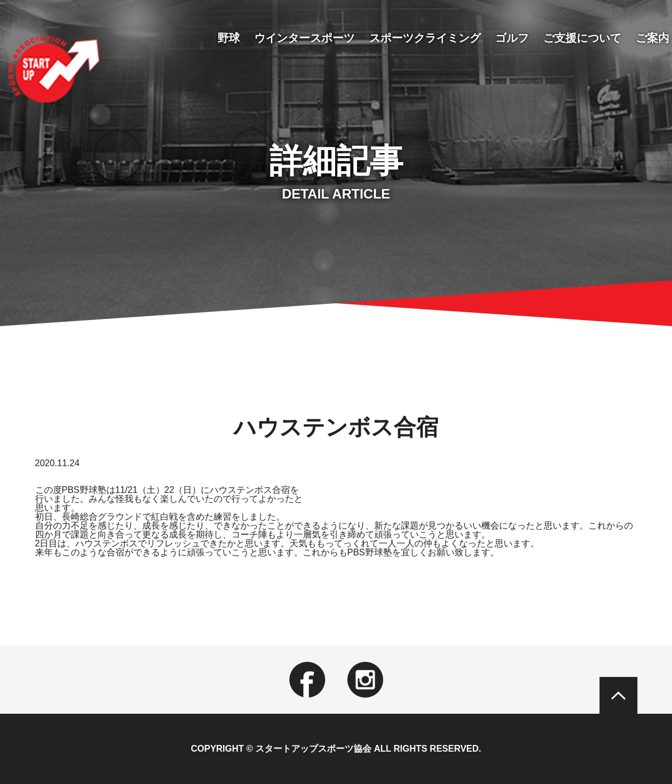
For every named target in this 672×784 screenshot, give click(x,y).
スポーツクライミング (425, 38)
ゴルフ (512, 38)
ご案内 (652, 38)
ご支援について (582, 38)
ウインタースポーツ (304, 38)
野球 (229, 38)
